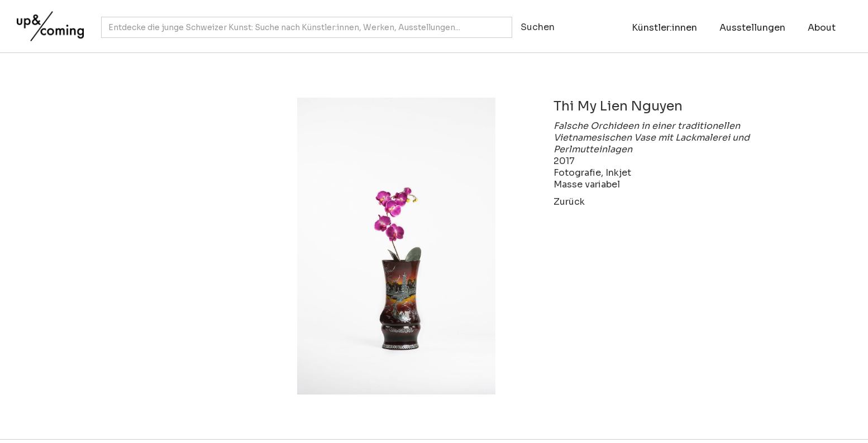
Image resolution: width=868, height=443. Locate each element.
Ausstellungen (752, 28)
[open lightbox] (325, 246)
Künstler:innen (664, 28)
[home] (47, 21)
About (822, 28)
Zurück (569, 202)
